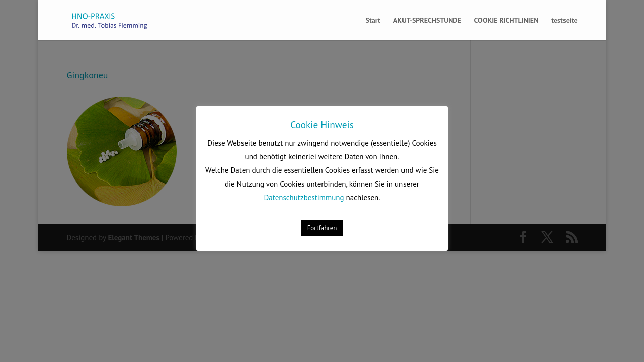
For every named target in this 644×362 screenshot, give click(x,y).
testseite (564, 21)
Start (373, 21)
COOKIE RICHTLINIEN (507, 21)
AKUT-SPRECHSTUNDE (427, 21)
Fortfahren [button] (322, 228)
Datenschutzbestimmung (304, 197)
